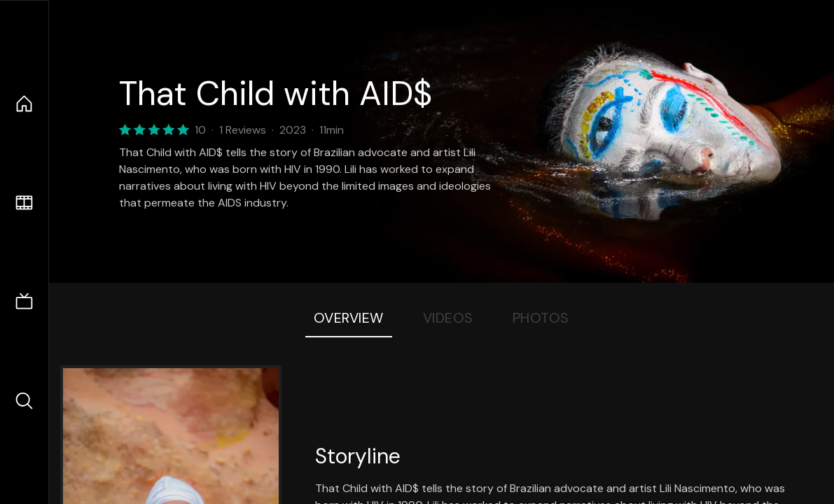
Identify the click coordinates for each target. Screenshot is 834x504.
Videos (448, 318)
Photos (541, 318)
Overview (349, 318)
